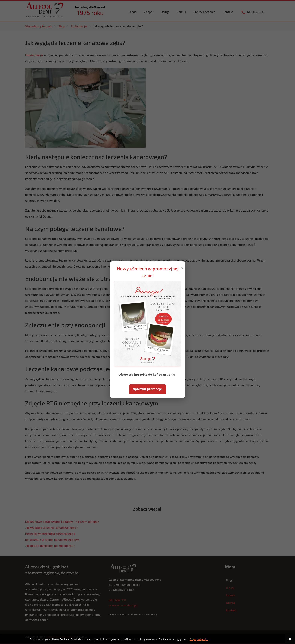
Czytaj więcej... (199, 639)
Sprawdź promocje (147, 389)
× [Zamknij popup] (182, 268)
